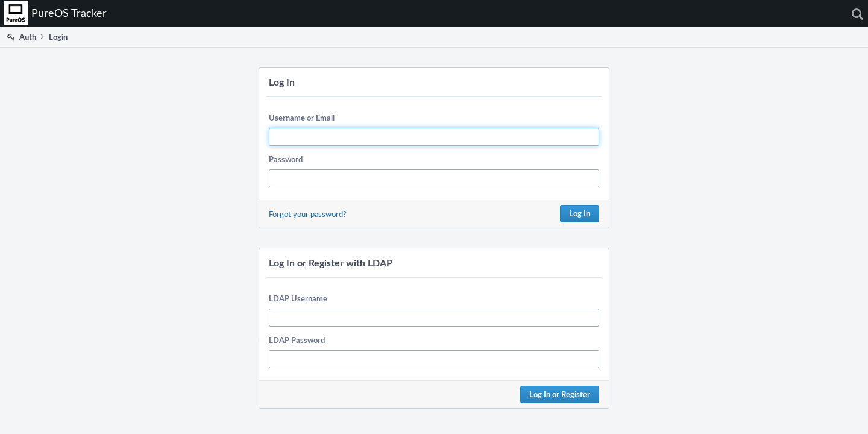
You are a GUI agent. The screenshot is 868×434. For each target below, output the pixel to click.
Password (286, 159)
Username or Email (302, 118)
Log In (580, 213)
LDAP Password (297, 340)
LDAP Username (298, 298)
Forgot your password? (308, 214)
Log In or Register (560, 394)
